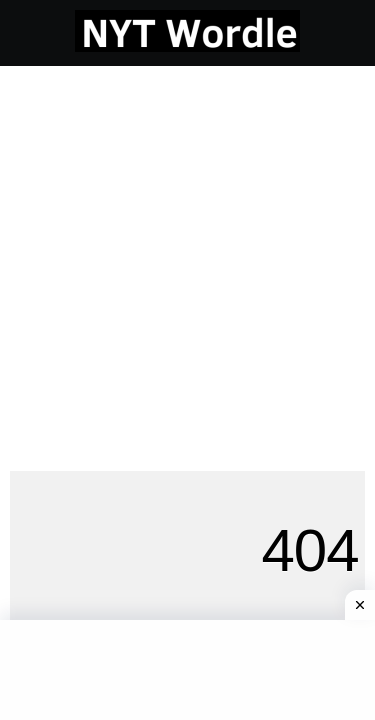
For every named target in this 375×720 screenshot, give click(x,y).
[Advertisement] (187, 263)
